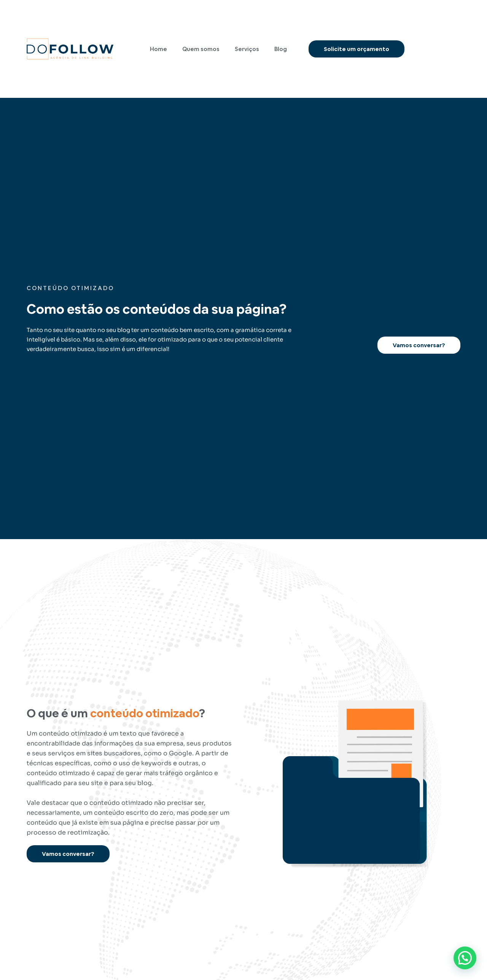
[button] (465, 958)
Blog (281, 49)
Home (158, 49)
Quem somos (201, 49)
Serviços (247, 49)
